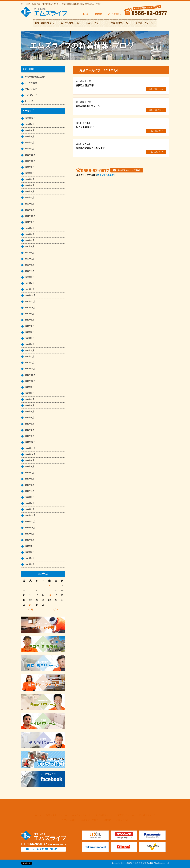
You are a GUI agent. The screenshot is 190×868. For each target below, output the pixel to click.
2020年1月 (29, 289)
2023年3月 (29, 143)
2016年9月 (29, 534)
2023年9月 (29, 130)
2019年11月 (30, 302)
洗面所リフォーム (126, 815)
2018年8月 (29, 393)
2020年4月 (29, 271)
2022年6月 (29, 185)
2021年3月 (29, 240)
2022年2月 (29, 204)
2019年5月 (29, 338)
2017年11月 (30, 448)
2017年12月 (30, 442)
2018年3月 (29, 424)
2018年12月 (30, 369)
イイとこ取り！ (32, 83)
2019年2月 (29, 357)
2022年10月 (30, 161)
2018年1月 (29, 436)
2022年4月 (29, 192)
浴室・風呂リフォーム (57, 815)
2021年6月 (29, 234)
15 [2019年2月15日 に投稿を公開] (49, 595)
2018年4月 (29, 418)
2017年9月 (29, 460)
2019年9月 (29, 314)
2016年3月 (29, 564)
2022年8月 (29, 173)
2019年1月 (29, 363)
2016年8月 (29, 540)
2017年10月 (30, 454)
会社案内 (98, 14)
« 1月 (30, 610)
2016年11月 (30, 522)
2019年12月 (30, 295)
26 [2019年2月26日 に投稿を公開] (30, 605)
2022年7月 (29, 179)
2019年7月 (29, 326)
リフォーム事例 (69, 820)
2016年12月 (30, 515)
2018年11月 (30, 375)
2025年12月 (30, 118)
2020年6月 (29, 265)
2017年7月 (29, 473)
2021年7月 (29, 228)
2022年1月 (29, 210)
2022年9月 (29, 167)
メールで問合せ (115, 14)
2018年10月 (30, 381)
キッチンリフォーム (81, 815)
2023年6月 (29, 137)
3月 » (56, 610)
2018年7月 (29, 399)
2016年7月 (29, 546)
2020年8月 (29, 253)
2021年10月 (30, 216)
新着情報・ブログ (90, 820)
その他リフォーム (147, 815)
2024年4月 (29, 124)
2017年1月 (29, 509)
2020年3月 (29, 277)
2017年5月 (29, 485)
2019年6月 (29, 332)
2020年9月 (29, 246)
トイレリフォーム (104, 815)
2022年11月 (30, 155)
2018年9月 (29, 387)
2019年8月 (29, 320)
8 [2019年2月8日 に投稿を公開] (50, 590)
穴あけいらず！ (32, 89)
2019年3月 (29, 351)
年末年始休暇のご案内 (35, 77)
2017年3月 (29, 497)
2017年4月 (29, 491)
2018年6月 (29, 405)
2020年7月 (29, 259)
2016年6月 (29, 552)
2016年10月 (30, 528)
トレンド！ (30, 101)
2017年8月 (29, 467)
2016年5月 (29, 558)
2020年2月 (29, 283)
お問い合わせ (123, 820)
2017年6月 (29, 479)
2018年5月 (29, 412)
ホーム (85, 14)
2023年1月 (29, 149)
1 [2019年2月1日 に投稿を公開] (50, 586)
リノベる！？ (31, 95)
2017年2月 (29, 503)
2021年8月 (29, 222)
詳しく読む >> (156, 89)
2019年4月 (29, 344)
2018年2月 (29, 430)
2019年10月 (30, 308)
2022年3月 (29, 198)
